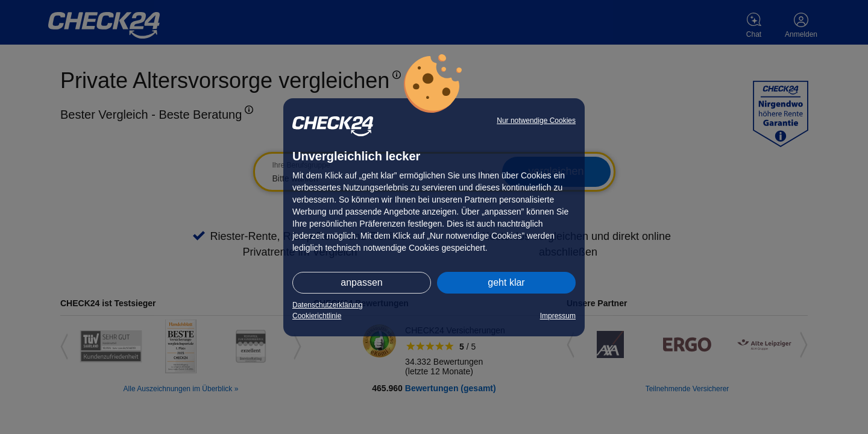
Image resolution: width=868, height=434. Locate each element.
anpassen (361, 282)
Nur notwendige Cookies (536, 121)
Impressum (558, 316)
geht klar (506, 282)
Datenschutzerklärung (328, 305)
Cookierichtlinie (317, 316)
